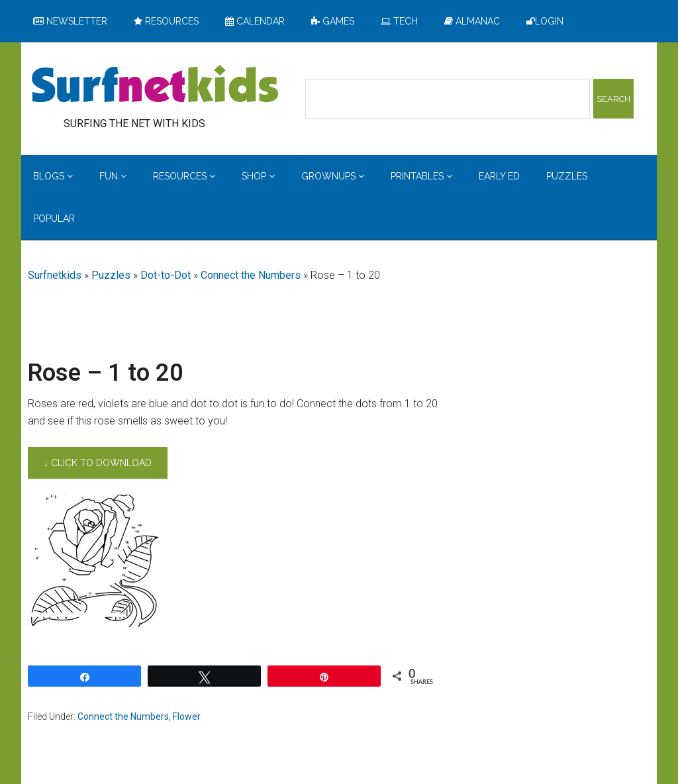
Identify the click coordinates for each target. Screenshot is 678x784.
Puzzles (111, 275)
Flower (187, 716)
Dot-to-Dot (166, 275)
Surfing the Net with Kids (155, 85)
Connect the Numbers (251, 275)
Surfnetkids (55, 275)
